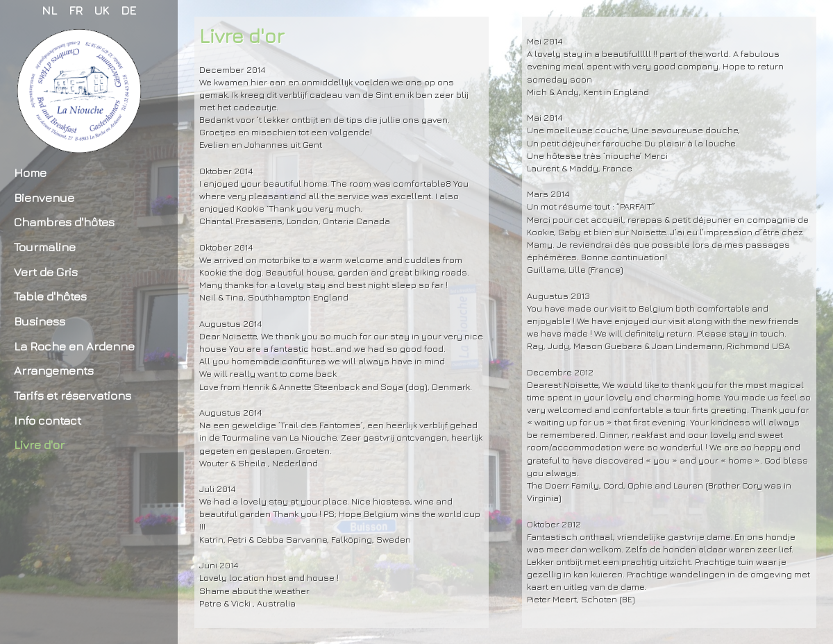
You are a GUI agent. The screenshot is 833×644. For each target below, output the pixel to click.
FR (76, 10)
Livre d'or (39, 444)
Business (40, 321)
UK (102, 10)
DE (128, 10)
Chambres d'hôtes (64, 222)
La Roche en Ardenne (74, 346)
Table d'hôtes (50, 296)
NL (49, 10)
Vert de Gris (46, 272)
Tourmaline (45, 247)
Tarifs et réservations (73, 395)
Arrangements (54, 370)
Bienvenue (44, 197)
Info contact (48, 420)
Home (30, 172)
